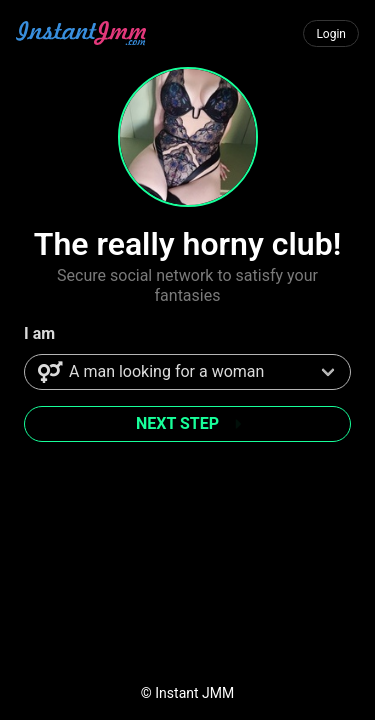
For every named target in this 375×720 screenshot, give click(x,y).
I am (39, 333)
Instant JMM (194, 693)
